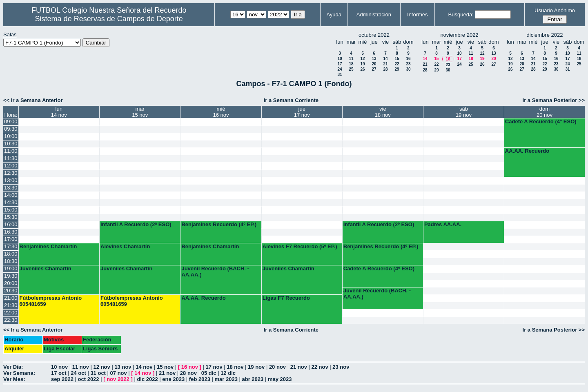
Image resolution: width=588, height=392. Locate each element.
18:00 (11, 254)
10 (340, 59)
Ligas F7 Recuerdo (286, 298)
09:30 (11, 129)
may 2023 (280, 379)
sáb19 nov (464, 112)
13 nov (123, 367)
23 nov (341, 367)
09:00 (11, 121)
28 (385, 69)
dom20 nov (545, 112)
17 (340, 64)
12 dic (228, 373)
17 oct (59, 373)
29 (397, 69)
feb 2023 (200, 379)
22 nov (320, 367)
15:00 (11, 210)
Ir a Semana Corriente (291, 100)
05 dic (209, 373)
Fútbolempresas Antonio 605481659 (51, 301)
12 (362, 59)
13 (374, 59)
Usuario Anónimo (555, 10)
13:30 (11, 188)
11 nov (81, 367)
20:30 (11, 291)
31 (340, 75)
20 (374, 64)
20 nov (277, 367)
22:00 (11, 313)
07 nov (119, 373)
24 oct (78, 373)
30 (408, 69)
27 (374, 69)
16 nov (190, 367)
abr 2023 (253, 379)
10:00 (11, 136)
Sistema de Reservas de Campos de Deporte (109, 19)
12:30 (11, 173)
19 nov (256, 367)
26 (362, 69)
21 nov (299, 367)
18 (351, 64)
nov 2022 (118, 379)
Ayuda (334, 14)
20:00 (11, 283)
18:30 (11, 261)
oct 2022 (89, 379)
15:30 (11, 217)
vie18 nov (383, 112)
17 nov (214, 367)
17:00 (11, 239)
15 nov (165, 367)
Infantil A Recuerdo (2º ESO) (379, 224)
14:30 (11, 202)
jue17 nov (302, 112)
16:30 (11, 232)
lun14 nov (59, 112)
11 (351, 59)
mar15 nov (140, 112)
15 (397, 59)
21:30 (11, 305)
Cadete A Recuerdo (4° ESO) (541, 121)
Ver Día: (13, 367)
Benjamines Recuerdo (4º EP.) (219, 224)
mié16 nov (221, 112)
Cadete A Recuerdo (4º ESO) (379, 268)
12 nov (102, 367)
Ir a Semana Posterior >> (554, 100)
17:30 (11, 246)
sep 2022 (62, 379)
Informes (418, 14)
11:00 (11, 151)
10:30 (11, 144)
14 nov (144, 367)
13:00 (11, 180)
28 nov (188, 373)
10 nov (59, 367)
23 (408, 64)
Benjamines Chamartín (48, 246)
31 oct (98, 373)
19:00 (11, 268)
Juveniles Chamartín (46, 268)
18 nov (235, 367)
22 (397, 64)
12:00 (11, 166)
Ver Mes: (14, 379)
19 (362, 64)
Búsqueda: (461, 14)
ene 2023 (173, 379)
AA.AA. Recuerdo (527, 151)
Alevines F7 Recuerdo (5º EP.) (300, 246)
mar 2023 (226, 379)
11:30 (11, 158)
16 (408, 59)
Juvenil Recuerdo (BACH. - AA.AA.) (215, 272)
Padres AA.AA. (443, 224)
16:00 (11, 224)
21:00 (11, 298)
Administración (374, 14)
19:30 (11, 276)
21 (385, 64)
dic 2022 (147, 379)
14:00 (11, 195)
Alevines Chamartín (125, 246)
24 (340, 69)
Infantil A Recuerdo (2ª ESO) (136, 224)
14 (385, 59)
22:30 (11, 320)
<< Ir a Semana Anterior (33, 100)
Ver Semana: (19, 373)
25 (351, 69)
